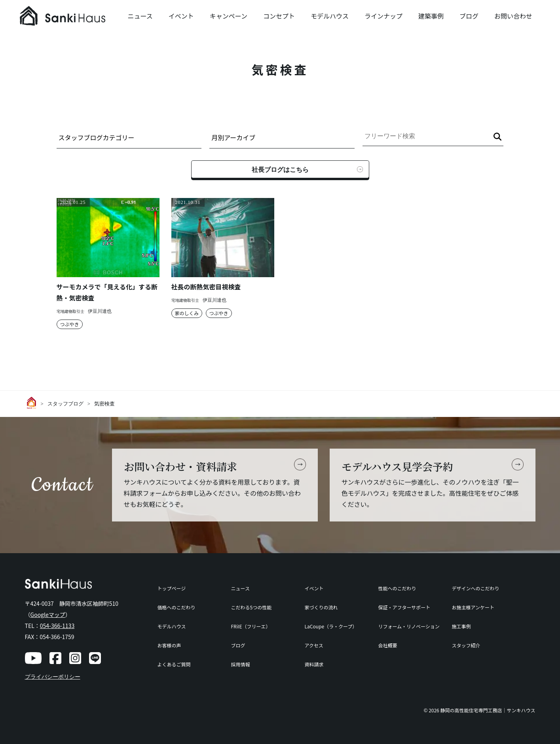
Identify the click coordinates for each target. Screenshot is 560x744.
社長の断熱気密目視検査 (206, 287)
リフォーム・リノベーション (409, 626)
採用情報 (240, 664)
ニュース (140, 16)
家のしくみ (187, 313)
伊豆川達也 (100, 311)
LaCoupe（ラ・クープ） (331, 626)
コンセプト (279, 16)
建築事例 (431, 16)
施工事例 (461, 626)
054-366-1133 (57, 626)
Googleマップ (48, 615)
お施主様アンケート (473, 607)
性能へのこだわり (397, 588)
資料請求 (314, 664)
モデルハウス (330, 16)
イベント (181, 16)
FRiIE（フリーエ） (251, 626)
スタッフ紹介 (466, 645)
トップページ (172, 588)
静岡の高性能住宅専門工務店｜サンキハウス (488, 710)
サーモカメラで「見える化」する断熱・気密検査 (107, 292)
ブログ (469, 16)
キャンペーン (229, 16)
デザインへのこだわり (475, 588)
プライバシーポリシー (53, 677)
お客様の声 (169, 645)
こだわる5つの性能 (251, 607)
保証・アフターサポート (404, 607)
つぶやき (70, 324)
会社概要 (387, 645)
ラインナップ (383, 16)
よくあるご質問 (174, 664)
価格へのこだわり (177, 607)
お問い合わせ (513, 16)
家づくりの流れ (321, 607)
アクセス (314, 645)
